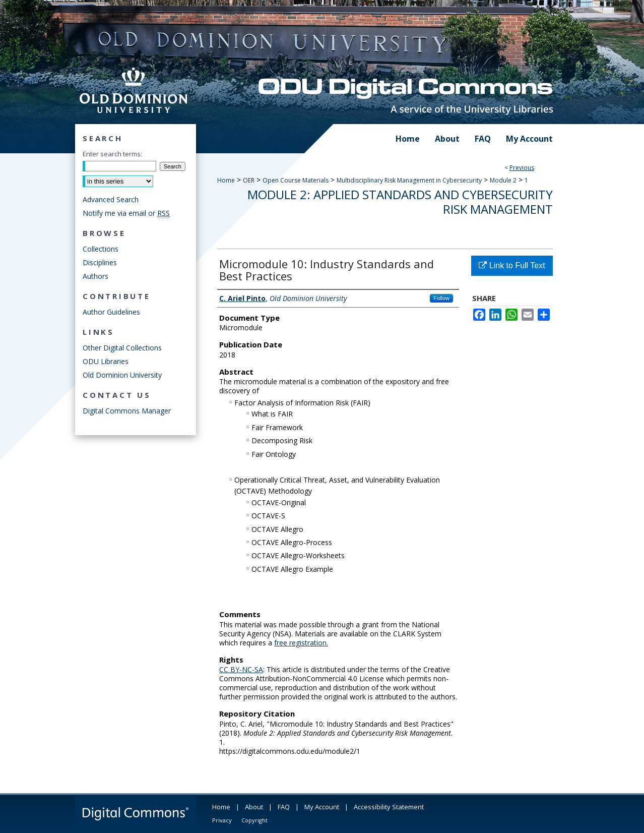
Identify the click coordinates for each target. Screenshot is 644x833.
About (254, 807)
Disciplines (100, 262)
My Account (322, 807)
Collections (101, 249)
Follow (441, 298)
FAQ (284, 807)
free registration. (301, 643)
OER (249, 180)
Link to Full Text (512, 265)
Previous (522, 168)
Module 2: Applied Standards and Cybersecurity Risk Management (400, 202)
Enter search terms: (112, 154)
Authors (95, 276)
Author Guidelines (111, 312)
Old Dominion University (122, 375)
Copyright (254, 820)
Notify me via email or (126, 213)
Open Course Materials (296, 180)
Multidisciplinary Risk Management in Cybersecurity (409, 180)
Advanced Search (111, 199)
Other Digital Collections (122, 348)
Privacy (222, 820)
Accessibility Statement (389, 807)
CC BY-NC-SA (241, 669)
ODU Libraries (106, 361)
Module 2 (503, 180)
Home (226, 180)
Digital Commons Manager (127, 411)
